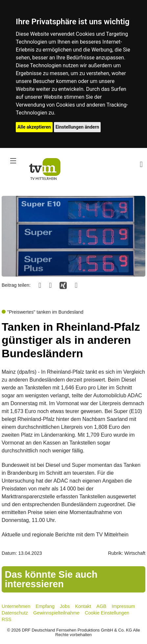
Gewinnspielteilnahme (56, 613)
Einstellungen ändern (77, 127)
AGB (101, 606)
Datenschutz (15, 613)
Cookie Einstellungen (107, 613)
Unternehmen (16, 606)
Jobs (65, 606)
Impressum (123, 606)
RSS (7, 619)
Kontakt (83, 606)
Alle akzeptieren (34, 127)
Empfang (45, 606)
